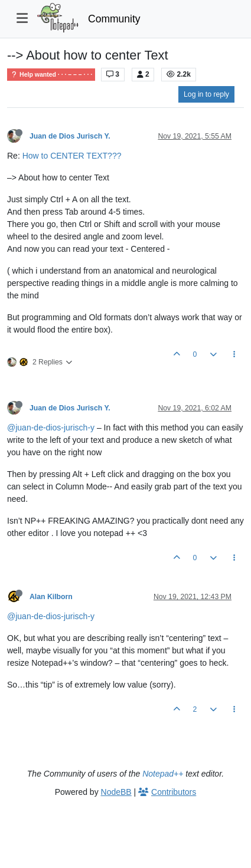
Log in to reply (206, 94)
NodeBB (116, 792)
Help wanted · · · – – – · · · (51, 75)
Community (114, 19)
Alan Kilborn (51, 597)
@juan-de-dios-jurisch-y (51, 428)
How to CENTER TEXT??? (72, 156)
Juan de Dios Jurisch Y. (70, 136)
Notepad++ (163, 774)
